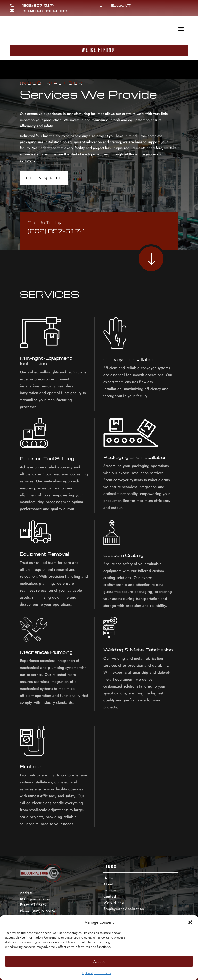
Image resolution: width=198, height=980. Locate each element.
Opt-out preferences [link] (97, 973)
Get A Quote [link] (44, 178)
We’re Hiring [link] (114, 903)
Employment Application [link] (124, 909)
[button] (190, 922)
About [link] (108, 885)
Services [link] (110, 890)
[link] (103, 6)
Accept (99, 961)
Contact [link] (110, 897)
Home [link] (108, 878)
